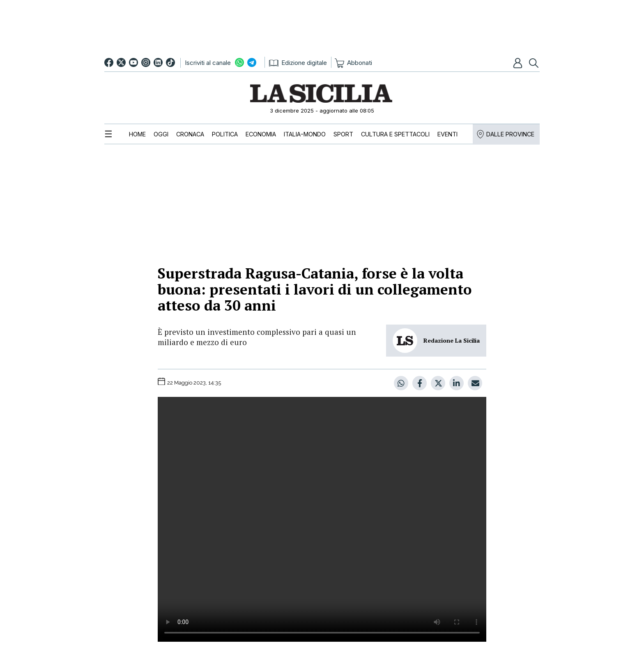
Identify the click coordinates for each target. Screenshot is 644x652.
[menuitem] (137, 134)
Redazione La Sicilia (452, 340)
